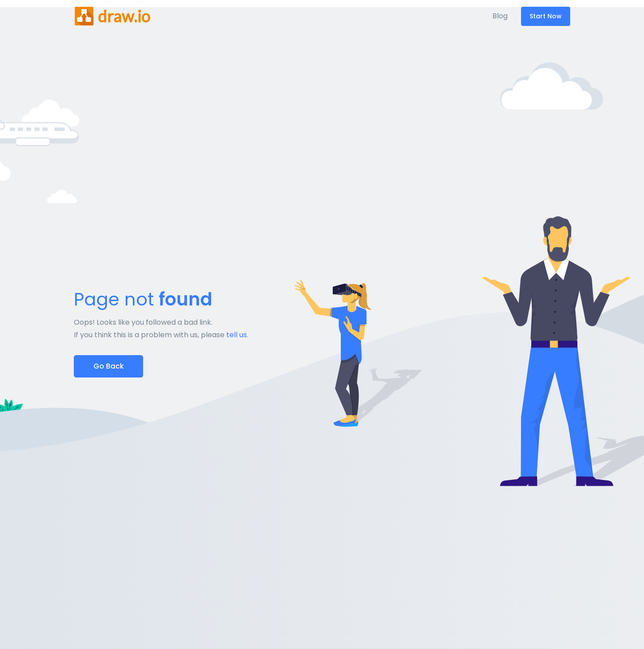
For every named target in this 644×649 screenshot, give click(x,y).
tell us (237, 335)
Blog (500, 16)
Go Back (109, 366)
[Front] (112, 16)
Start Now (546, 16)
